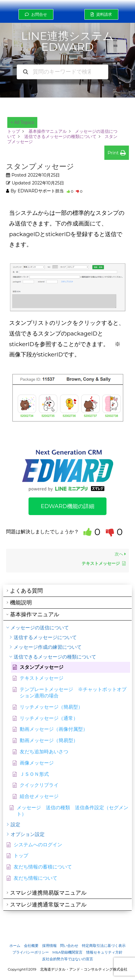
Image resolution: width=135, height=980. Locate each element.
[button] (36, 14)
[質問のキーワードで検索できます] (62, 72)
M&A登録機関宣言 (68, 952)
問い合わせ (69, 946)
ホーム (15, 946)
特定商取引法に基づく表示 (104, 946)
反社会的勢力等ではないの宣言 (68, 959)
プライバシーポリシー (31, 952)
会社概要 (31, 946)
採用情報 (49, 946)
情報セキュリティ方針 (104, 952)
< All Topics (22, 122)
